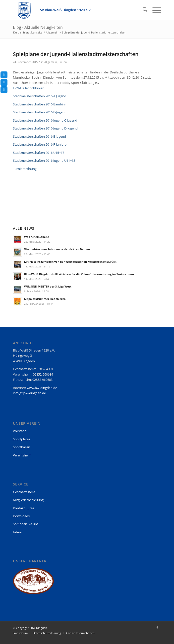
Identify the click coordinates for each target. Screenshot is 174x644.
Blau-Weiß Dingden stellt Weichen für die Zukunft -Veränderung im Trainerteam (79, 274)
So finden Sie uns (26, 524)
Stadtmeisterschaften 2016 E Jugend (39, 136)
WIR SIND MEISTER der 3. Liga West (48, 286)
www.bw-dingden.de (42, 388)
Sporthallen (22, 447)
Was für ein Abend (37, 237)
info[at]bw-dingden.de (29, 393)
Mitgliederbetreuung (28, 500)
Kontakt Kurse (24, 508)
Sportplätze (22, 439)
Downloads (21, 516)
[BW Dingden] (72, 10)
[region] (33, 583)
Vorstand (20, 431)
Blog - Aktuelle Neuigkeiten (38, 27)
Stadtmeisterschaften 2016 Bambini (39, 104)
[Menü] (154, 10)
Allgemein (51, 62)
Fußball (63, 62)
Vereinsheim (22, 455)
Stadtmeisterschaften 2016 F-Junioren (41, 144)
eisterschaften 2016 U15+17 (44, 153)
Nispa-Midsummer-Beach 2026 (45, 299)
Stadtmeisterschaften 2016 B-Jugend (40, 112)
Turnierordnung (25, 169)
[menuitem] (143, 10)
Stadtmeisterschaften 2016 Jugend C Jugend (45, 120)
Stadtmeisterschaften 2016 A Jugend (40, 96)
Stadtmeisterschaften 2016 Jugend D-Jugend (45, 128)
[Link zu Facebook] (157, 628)
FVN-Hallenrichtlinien (29, 88)
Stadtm (18, 153)
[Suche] (143, 10)
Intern (18, 532)
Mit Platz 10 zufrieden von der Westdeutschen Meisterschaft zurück (70, 262)
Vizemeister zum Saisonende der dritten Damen (57, 249)
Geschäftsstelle (24, 492)
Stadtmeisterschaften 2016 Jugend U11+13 (44, 161)
